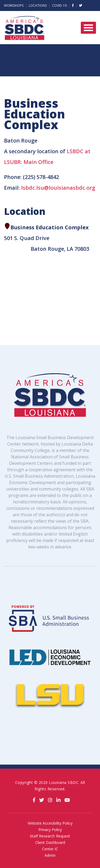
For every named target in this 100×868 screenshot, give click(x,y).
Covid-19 (59, 5)
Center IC (50, 849)
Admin (50, 855)
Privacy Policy (50, 830)
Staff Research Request (50, 836)
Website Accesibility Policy (50, 823)
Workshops (14, 5)
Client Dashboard (50, 842)
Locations (38, 5)
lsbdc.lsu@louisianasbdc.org (58, 188)
